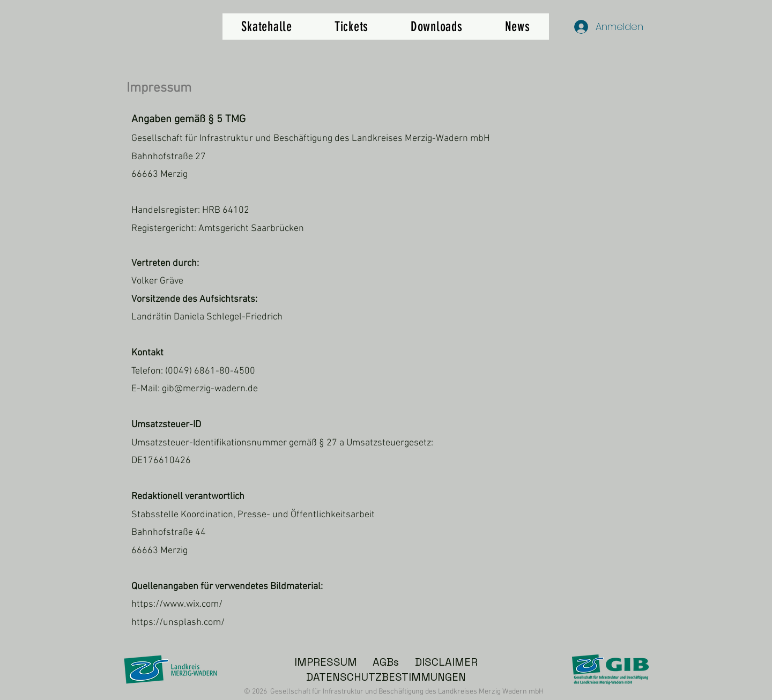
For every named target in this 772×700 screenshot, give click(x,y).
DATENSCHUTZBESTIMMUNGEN (386, 677)
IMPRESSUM (326, 662)
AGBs (386, 662)
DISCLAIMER (446, 662)
